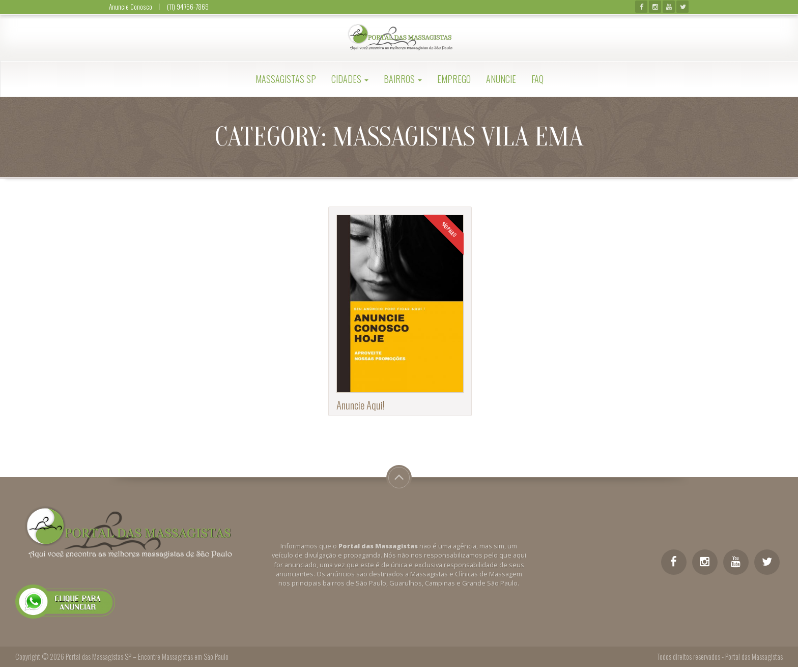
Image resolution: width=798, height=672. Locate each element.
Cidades (350, 79)
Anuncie (501, 79)
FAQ (537, 79)
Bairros (403, 79)
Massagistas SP (286, 79)
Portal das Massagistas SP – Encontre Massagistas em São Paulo (147, 656)
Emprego (454, 79)
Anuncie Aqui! (361, 405)
